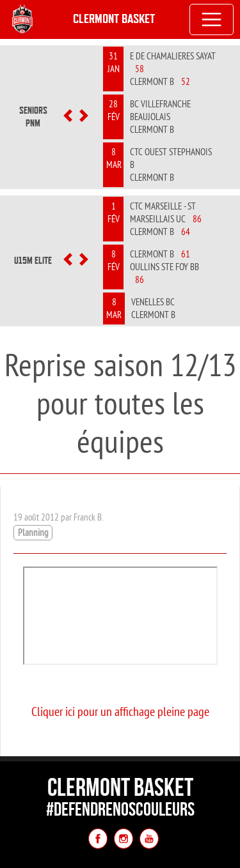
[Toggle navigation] (212, 20)
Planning (33, 532)
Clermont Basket (114, 19)
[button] (68, 117)
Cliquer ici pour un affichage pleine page (120, 711)
